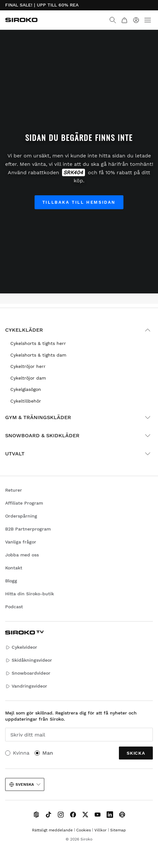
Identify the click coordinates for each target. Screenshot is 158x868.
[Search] (113, 20)
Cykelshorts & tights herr (38, 343)
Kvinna (21, 753)
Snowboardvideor (28, 673)
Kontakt (14, 568)
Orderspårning (21, 516)
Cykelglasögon (26, 389)
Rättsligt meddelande (52, 830)
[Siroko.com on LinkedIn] (110, 815)
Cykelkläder (79, 330)
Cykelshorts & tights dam (38, 355)
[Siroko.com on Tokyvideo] (122, 815)
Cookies (84, 830)
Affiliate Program (24, 503)
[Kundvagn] (124, 20)
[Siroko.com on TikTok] (48, 815)
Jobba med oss (22, 555)
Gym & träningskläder (79, 417)
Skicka (136, 753)
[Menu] (148, 20)
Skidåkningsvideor (29, 660)
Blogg (11, 581)
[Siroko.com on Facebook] (73, 815)
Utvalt (79, 454)
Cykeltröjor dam (28, 378)
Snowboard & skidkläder (79, 436)
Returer (14, 490)
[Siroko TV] (36, 815)
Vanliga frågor (21, 542)
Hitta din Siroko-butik (30, 594)
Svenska (25, 784)
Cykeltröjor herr (28, 366)
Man (48, 753)
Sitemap (118, 830)
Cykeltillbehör (26, 401)
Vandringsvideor (26, 686)
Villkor (100, 830)
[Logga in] (136, 20)
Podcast (14, 607)
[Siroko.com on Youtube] (98, 815)
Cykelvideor (21, 647)
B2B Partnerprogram (28, 529)
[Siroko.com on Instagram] (61, 815)
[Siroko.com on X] (85, 815)
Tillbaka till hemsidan (79, 202)
